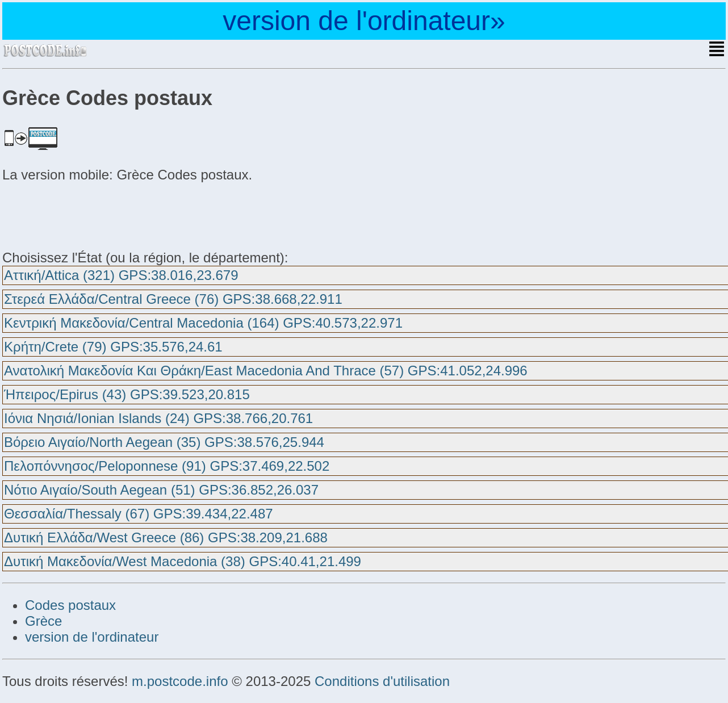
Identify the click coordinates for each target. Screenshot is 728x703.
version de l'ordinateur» (364, 21)
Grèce (43, 621)
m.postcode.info (180, 681)
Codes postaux (70, 605)
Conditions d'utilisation (382, 681)
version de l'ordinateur (92, 637)
